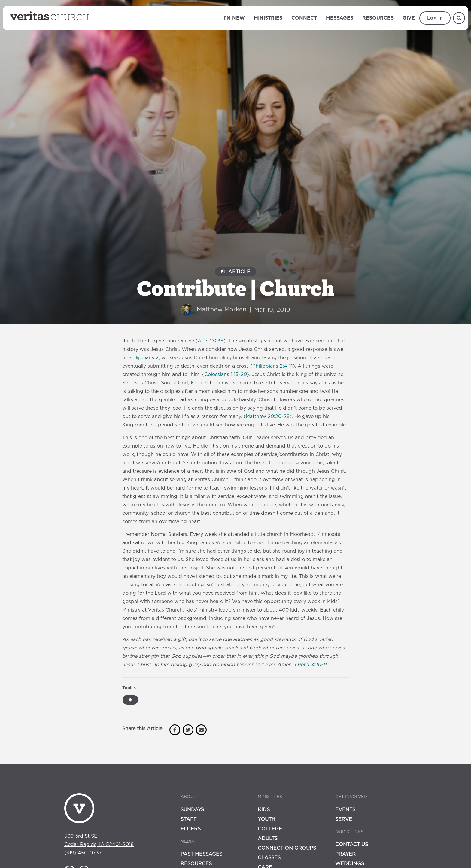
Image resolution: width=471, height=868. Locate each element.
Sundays (192, 810)
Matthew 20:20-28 (268, 417)
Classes (269, 858)
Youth (266, 819)
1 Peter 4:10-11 (310, 665)
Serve (344, 819)
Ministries (268, 18)
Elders (191, 829)
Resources (378, 18)
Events (345, 810)
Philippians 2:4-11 (273, 366)
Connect (304, 18)
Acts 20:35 (211, 341)
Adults (268, 839)
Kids (264, 810)
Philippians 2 (143, 358)
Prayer (345, 854)
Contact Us (352, 845)
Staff (189, 819)
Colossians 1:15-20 (226, 375)
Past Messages (201, 854)
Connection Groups (287, 848)
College (270, 829)
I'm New (234, 18)
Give (409, 18)
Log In (435, 18)
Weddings (350, 864)
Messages (340, 18)
